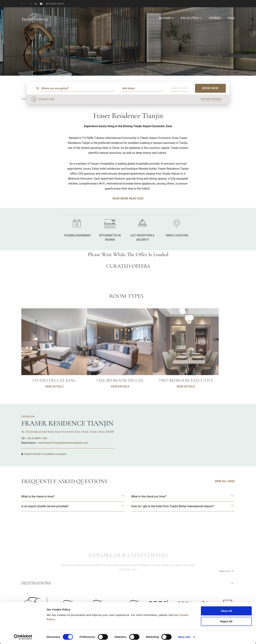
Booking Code (46, 99)
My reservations (55, 4)
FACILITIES (190, 18)
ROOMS (165, 18)
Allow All (226, 611)
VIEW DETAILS (54, 401)
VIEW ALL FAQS (225, 481)
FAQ (231, 18)
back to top (226, 571)
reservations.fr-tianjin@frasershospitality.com (63, 443)
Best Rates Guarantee (211, 99)
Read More (120, 198)
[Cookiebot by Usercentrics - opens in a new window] (23, 637)
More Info (184, 637)
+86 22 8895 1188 (37, 438)
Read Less (136, 198)
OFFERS (215, 18)
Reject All (226, 621)
